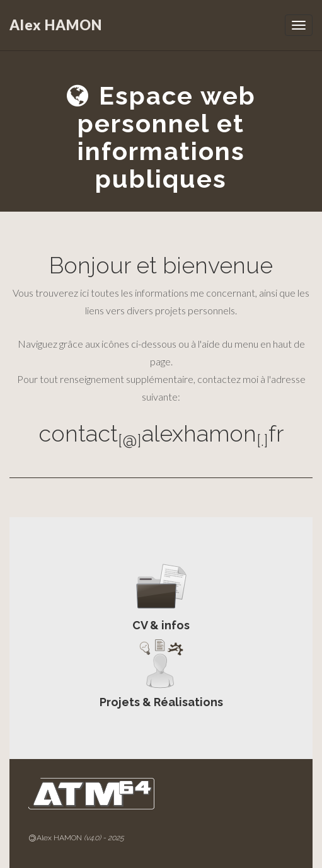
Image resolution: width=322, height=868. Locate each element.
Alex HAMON (56, 25)
